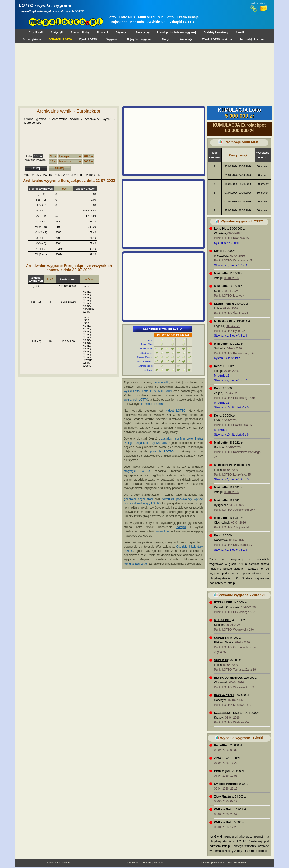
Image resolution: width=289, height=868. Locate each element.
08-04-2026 (231, 278)
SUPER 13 (221, 638)
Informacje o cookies (58, 863)
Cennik (240, 32)
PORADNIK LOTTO (60, 39)
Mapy (165, 39)
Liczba (29, 156)
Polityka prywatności (213, 863)
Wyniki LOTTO (88, 39)
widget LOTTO (175, 411)
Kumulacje (186, 39)
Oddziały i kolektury (216, 32)
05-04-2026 (231, 492)
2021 (66, 175)
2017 (97, 175)
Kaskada (137, 22)
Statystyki (57, 32)
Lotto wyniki (161, 383)
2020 (74, 175)
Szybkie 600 (157, 22)
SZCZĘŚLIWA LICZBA (229, 713)
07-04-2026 (234, 348)
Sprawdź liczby (80, 32)
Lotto (112, 17)
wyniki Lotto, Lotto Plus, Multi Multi (148, 391)
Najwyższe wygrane (139, 39)
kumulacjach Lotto (135, 564)
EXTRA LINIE (223, 603)
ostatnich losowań (35, 160)
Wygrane (112, 39)
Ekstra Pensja (188, 17)
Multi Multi (146, 17)
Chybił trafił (36, 32)
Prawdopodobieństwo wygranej (176, 32)
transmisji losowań (153, 404)
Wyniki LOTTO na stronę (217, 39)
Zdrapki (181, 527)
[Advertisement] (144, 74)
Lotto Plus (127, 17)
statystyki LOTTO (137, 471)
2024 (43, 175)
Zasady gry (143, 32)
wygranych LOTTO (136, 400)
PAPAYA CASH (224, 695)
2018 (90, 175)
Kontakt (261, 3)
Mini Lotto (166, 17)
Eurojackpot (117, 22)
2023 (51, 175)
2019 (82, 175)
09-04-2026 (235, 233)
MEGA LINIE (223, 620)
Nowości (102, 32)
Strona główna (32, 39)
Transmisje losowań (252, 39)
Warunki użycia (237, 863)
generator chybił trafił (138, 499)
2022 (59, 175)
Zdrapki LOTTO (182, 22)
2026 (28, 175)
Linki (252, 3)
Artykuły (121, 32)
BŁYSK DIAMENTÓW (228, 678)
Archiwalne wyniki (65, 119)
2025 (36, 175)
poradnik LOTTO (162, 451)
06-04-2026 (233, 447)
